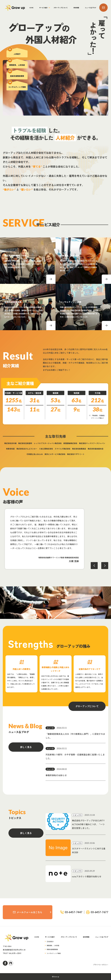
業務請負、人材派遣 (53, 945)
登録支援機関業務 (52, 949)
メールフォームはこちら (28, 912)
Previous (94, 566)
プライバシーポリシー (101, 965)
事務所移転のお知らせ (56, 775)
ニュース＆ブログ (90, 8)
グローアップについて (61, 8)
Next (105, 566)
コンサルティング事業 (54, 953)
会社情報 (76, 8)
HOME (31, 8)
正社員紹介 (50, 941)
